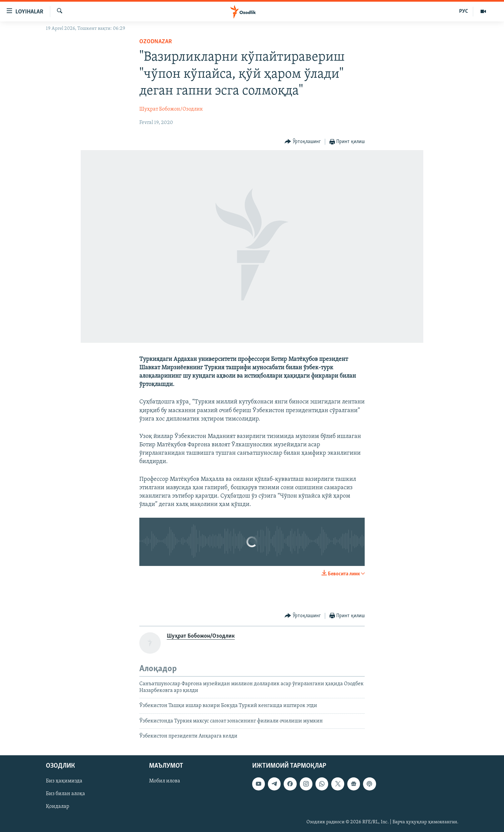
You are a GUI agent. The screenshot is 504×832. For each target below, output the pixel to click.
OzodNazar (156, 42)
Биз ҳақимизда (64, 781)
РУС (464, 11)
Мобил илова (165, 781)
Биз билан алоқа (65, 794)
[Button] (303, 142)
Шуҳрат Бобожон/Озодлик (171, 109)
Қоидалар (58, 807)
